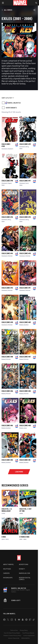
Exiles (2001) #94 (7, 253)
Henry (27, 147)
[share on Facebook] (4, 620)
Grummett (10, 149)
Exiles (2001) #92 (7, 288)
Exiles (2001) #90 (7, 322)
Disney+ (22, 569)
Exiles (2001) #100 (6, 145)
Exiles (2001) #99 (25, 144)
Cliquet (10, 183)
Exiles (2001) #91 (25, 288)
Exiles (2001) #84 (7, 425)
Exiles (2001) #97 (25, 181)
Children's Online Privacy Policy (12, 635)
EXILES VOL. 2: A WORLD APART (7, 510)
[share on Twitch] (30, 620)
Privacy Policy (24, 630)
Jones (25, 428)
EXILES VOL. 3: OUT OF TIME (25, 510)
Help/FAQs (7, 569)
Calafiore (26, 325)
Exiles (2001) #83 (25, 425)
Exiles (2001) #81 (25, 460)
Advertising (24, 564)
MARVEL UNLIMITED (14, 103)
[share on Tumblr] (15, 620)
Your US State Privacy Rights (12, 633)
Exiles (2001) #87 (25, 357)
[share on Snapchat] (23, 620)
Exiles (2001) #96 (7, 217)
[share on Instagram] (12, 620)
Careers (6, 573)
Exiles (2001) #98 (7, 181)
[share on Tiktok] (34, 620)
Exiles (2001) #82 (7, 460)
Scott (27, 183)
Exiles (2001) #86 (7, 391)
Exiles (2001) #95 (25, 217)
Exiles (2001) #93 (25, 253)
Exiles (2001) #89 (25, 322)
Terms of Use (14, 630)
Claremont (4, 149)
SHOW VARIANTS (11, 108)
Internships (8, 578)
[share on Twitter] (8, 620)
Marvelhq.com (25, 573)
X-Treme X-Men (24, 537)
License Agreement (29, 635)
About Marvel (9, 564)
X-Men (4, 537)
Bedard (21, 325)
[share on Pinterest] (26, 620)
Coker (21, 149)
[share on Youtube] (19, 620)
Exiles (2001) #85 (25, 391)
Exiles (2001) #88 (7, 357)
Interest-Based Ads (14, 638)
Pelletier (10, 256)
